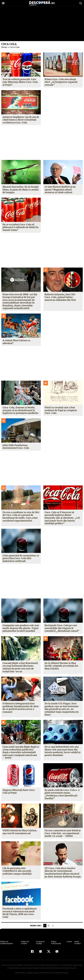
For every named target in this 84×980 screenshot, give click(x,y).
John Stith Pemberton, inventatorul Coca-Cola (16, 447)
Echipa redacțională (56, 943)
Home (4, 47)
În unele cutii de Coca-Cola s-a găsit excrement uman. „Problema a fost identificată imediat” (62, 794)
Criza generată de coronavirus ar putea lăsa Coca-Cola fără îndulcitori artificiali (21, 558)
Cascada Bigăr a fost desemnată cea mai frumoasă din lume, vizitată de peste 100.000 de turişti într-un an (20, 667)
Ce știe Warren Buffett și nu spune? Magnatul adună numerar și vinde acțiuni (60, 190)
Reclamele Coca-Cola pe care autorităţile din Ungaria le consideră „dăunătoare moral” (62, 628)
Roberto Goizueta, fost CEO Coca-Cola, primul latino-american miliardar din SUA (60, 297)
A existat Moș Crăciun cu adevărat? (16, 342)
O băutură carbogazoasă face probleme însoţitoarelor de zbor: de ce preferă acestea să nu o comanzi (21, 708)
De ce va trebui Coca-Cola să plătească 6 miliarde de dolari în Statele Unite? (20, 227)
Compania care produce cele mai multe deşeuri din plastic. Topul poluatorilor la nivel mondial (21, 628)
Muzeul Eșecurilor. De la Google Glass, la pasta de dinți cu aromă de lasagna (21, 190)
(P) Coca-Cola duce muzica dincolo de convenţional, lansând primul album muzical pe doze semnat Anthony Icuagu (63, 872)
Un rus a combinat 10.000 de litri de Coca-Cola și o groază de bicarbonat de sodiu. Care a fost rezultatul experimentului (21, 516)
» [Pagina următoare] (53, 926)
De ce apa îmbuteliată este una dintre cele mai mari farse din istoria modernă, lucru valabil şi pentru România (63, 751)
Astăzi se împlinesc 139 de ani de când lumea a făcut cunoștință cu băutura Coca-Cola (21, 120)
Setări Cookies (77, 943)
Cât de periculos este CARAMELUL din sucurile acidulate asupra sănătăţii (17, 871)
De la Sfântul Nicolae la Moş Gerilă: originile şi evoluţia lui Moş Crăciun (61, 666)
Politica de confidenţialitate (6, 943)
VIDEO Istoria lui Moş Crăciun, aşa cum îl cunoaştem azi (20, 832)
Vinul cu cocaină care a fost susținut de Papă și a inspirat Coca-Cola (61, 410)
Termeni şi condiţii (40, 943)
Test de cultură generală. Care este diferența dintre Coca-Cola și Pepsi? (20, 82)
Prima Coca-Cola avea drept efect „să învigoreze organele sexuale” (61, 82)
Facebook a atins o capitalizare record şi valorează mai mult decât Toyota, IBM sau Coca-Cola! (20, 913)
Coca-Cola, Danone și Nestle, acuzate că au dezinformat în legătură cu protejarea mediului (20, 410)
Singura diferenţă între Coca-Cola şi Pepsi (19, 791)
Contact (69, 942)
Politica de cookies (25, 943)
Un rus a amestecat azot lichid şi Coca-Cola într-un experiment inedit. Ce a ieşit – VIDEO (63, 833)
